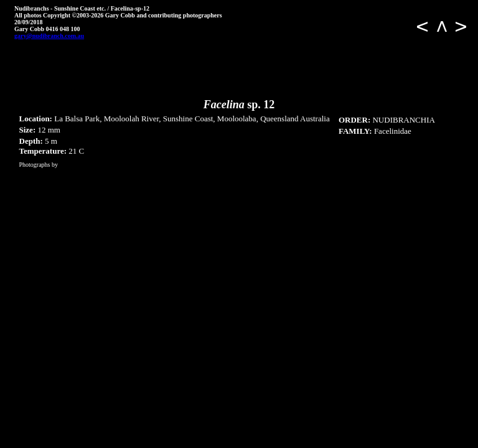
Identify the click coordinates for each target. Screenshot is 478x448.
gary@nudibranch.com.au (49, 36)
